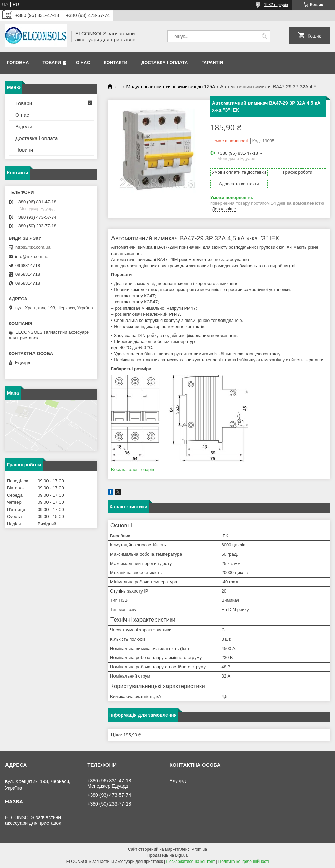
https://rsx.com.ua (33, 247)
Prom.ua (199, 849)
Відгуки (24, 126)
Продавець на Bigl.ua (167, 855)
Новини (24, 150)
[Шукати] (264, 36)
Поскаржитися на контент (190, 862)
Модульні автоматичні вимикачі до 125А (171, 87)
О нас (83, 63)
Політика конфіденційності (244, 862)
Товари (52, 63)
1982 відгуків (276, 5)
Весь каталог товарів (133, 469)
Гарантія (212, 63)
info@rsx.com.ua (32, 257)
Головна (18, 63)
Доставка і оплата (164, 63)
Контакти (116, 63)
